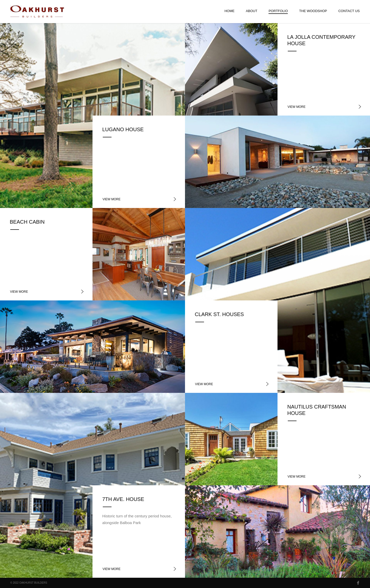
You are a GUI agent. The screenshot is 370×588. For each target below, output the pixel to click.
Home (230, 11)
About (252, 11)
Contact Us (349, 11)
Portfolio (278, 11)
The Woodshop (313, 11)
